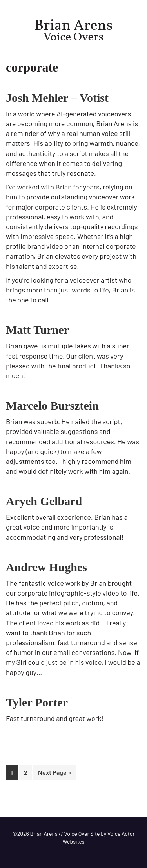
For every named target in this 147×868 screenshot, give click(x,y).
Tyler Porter (37, 702)
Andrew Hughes (46, 567)
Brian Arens (74, 26)
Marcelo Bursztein (52, 405)
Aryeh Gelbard (44, 501)
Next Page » (54, 774)
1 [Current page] (14, 774)
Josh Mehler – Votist (57, 98)
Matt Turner (37, 330)
